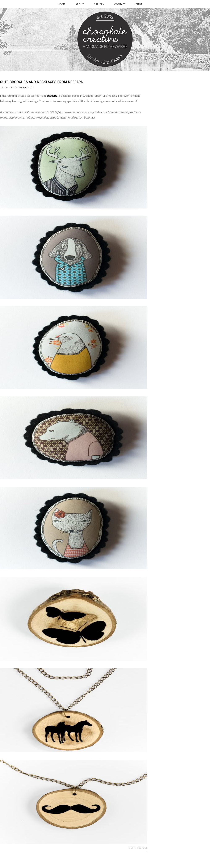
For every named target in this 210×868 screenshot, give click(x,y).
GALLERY (99, 4)
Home (62, 4)
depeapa (52, 96)
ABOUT (80, 4)
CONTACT (120, 4)
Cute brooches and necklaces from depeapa (41, 82)
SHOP (139, 4)
